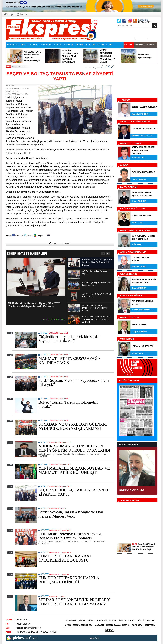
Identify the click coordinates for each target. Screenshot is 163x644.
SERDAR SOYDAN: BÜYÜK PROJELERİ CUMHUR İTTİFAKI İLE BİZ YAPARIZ (74, 602)
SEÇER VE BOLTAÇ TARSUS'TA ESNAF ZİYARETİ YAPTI (74, 492)
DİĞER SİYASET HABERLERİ (27, 254)
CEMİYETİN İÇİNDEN (129, 445)
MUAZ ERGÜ (137, 223)
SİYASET (69, 45)
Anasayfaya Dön (18, 66)
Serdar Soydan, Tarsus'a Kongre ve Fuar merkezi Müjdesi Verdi (71, 514)
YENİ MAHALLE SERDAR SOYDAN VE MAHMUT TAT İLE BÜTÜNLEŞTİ (74, 470)
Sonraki (108, 253)
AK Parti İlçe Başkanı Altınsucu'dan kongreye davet (97, 284)
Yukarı (68, 243)
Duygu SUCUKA (139, 288)
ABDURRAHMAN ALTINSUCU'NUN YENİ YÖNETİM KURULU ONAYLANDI (74, 448)
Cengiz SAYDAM (139, 332)
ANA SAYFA (12, 45)
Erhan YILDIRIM (139, 201)
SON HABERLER (130, 500)
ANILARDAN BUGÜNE (133, 252)
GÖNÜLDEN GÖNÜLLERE (135, 230)
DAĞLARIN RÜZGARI (132, 209)
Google (40, 236)
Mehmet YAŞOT (139, 266)
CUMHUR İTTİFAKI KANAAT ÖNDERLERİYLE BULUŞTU (65, 558)
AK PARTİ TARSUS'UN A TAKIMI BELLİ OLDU (97, 295)
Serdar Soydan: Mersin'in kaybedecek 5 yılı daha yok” (74, 382)
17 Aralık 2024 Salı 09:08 (54, 320)
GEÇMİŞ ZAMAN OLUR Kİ (118, 625)
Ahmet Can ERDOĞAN (142, 136)
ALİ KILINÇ (137, 245)
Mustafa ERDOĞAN (140, 114)
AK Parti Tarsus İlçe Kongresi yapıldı (95, 272)
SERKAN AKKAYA (132, 490)
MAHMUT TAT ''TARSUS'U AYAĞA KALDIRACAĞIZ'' (69, 361)
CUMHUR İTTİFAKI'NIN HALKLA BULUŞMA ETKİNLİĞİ (69, 580)
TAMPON (125, 100)
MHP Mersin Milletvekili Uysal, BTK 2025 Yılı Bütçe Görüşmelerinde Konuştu (34, 305)
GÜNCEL (34, 45)
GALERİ (128, 45)
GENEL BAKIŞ (128, 274)
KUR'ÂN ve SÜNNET (132, 296)
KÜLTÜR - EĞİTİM (95, 45)
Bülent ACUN (138, 158)
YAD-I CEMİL (127, 339)
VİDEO (24, 45)
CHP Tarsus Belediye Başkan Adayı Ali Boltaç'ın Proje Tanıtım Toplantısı (70, 536)
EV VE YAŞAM (128, 187)
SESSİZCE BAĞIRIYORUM (135, 122)
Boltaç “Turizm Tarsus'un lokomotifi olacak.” (68, 404)
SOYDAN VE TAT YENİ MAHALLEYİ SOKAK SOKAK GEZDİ (95, 308)
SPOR (109, 45)
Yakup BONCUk (139, 179)
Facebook (19, 236)
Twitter (30, 236)
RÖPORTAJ (137, 625)
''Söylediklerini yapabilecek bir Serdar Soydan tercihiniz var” (69, 339)
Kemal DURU (138, 353)
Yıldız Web (95, 638)
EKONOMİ (46, 45)
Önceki (103, 253)
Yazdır (54, 243)
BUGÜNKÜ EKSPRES (145, 45)
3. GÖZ (124, 165)
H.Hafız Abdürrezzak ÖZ (143, 310)
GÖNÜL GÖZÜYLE (131, 143)
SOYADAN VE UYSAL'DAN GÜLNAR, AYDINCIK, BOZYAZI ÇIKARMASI (73, 426)
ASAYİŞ (58, 45)
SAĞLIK (80, 45)
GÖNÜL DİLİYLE (130, 317)
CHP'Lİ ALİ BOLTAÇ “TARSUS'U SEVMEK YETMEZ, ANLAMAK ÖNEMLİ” (96, 320)
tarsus (102, 638)
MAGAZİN (99, 625)
